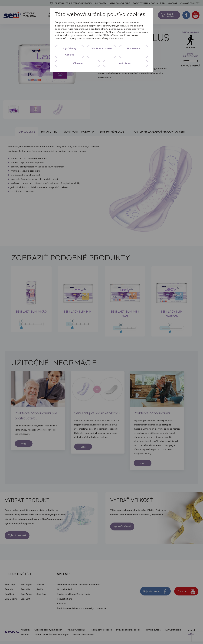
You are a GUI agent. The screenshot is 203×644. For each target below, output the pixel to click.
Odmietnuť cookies (102, 48)
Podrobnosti (126, 63)
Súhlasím (77, 63)
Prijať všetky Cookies (69, 52)
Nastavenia (134, 48)
